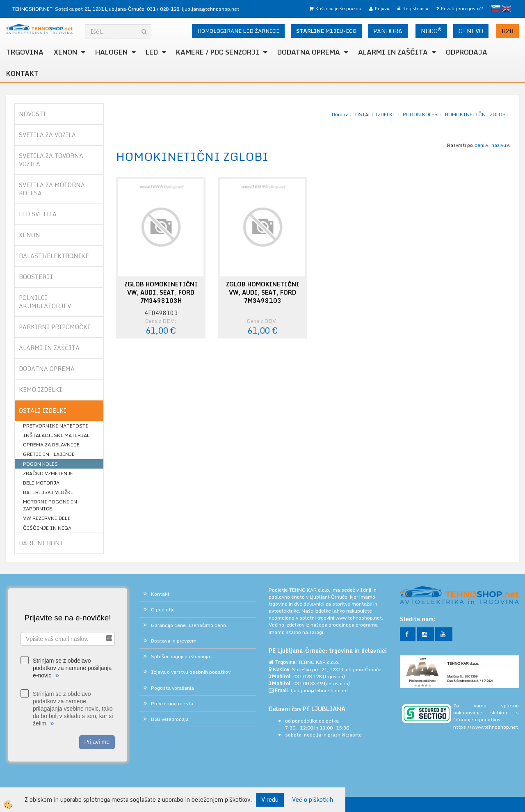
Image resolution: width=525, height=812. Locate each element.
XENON (65, 52)
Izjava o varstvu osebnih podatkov (191, 672)
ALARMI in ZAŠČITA (393, 52)
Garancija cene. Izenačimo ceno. (189, 625)
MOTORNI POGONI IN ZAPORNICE (50, 505)
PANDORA (388, 31)
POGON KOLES (40, 464)
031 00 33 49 (308, 683)
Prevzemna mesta (172, 703)
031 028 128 (307, 676)
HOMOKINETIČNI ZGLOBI (477, 114)
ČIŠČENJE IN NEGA (47, 528)
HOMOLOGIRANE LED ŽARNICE (238, 31)
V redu (270, 799)
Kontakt (22, 73)
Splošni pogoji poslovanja (180, 656)
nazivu (501, 145)
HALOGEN (111, 52)
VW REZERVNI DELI (47, 518)
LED (152, 52)
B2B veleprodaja (170, 719)
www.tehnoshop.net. (359, 618)
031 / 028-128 (163, 9)
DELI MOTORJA (41, 483)
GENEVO (471, 31)
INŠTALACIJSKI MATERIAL (56, 435)
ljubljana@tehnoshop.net (210, 9)
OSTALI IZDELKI (375, 114)
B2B (508, 31)
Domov (340, 114)
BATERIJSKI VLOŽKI (48, 492)
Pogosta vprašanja (172, 688)
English (507, 9)
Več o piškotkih (313, 800)
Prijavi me (97, 742)
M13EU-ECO (326, 31)
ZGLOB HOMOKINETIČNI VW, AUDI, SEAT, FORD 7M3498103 (263, 293)
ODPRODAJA (467, 52)
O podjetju (163, 610)
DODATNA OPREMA (309, 52)
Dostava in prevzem (174, 641)
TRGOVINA (25, 52)
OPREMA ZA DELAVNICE (51, 445)
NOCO (431, 31)
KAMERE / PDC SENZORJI (218, 52)
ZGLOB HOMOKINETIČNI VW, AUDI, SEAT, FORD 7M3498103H (161, 293)
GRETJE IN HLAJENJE (49, 454)
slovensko (496, 9)
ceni (482, 145)
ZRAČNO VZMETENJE (48, 473)
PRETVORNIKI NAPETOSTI (56, 426)
